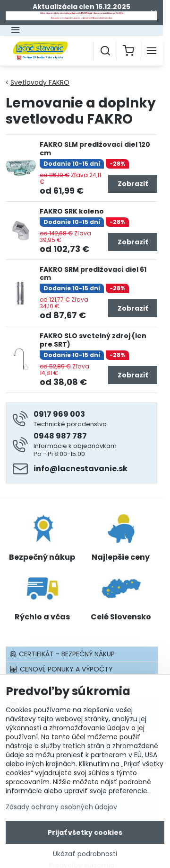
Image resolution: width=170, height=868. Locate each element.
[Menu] (152, 51)
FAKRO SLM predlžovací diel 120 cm (95, 149)
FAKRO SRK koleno (72, 211)
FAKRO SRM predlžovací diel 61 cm (93, 274)
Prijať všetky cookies (85, 833)
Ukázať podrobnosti (85, 855)
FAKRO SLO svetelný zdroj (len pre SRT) (93, 340)
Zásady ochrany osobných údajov (61, 808)
